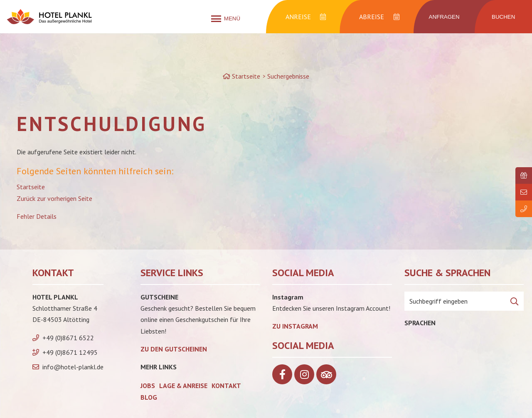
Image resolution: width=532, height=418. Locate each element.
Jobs (148, 386)
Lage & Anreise (183, 386)
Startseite (31, 187)
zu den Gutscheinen (174, 349)
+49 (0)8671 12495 (70, 352)
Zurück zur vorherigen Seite (54, 198)
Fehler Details (37, 216)
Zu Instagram (295, 326)
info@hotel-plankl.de (73, 367)
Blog (149, 397)
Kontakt (226, 386)
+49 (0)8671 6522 (68, 338)
